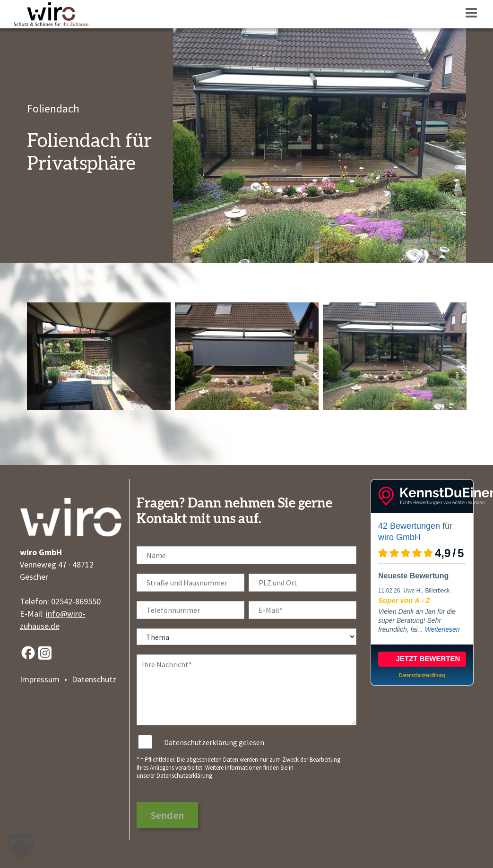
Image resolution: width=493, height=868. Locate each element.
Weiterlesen (442, 629)
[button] (21, 847)
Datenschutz (94, 679)
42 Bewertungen (409, 526)
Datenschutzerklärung (184, 776)
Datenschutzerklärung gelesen (214, 742)
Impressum (40, 679)
